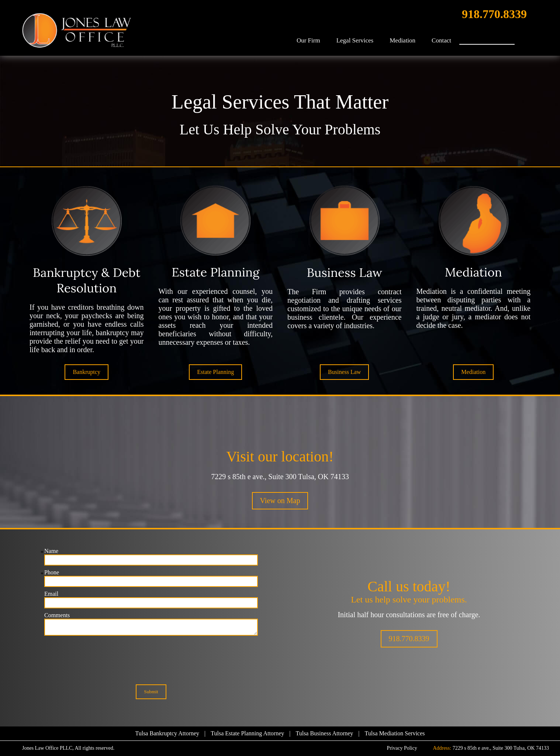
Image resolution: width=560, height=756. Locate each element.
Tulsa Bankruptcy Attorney (167, 733)
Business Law (344, 372)
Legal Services (355, 40)
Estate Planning (215, 372)
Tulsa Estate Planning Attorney (247, 733)
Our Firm (308, 40)
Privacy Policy (402, 748)
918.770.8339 (494, 14)
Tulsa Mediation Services (395, 733)
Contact (441, 40)
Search (522, 39)
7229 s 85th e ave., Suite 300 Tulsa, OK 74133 (280, 477)
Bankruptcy (87, 372)
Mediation (402, 40)
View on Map (280, 501)
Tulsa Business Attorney (324, 733)
